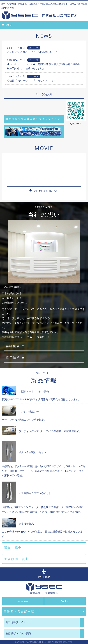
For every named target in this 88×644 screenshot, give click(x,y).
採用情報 (15, 358)
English (65, 601)
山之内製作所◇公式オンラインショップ (33, 119)
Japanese (23, 601)
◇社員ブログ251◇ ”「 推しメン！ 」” (31, 80)
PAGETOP (44, 574)
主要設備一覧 (16, 559)
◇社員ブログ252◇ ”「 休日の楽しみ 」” (32, 52)
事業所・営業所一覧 (44, 612)
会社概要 (15, 346)
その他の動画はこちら (44, 191)
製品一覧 (13, 547)
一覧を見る (44, 94)
